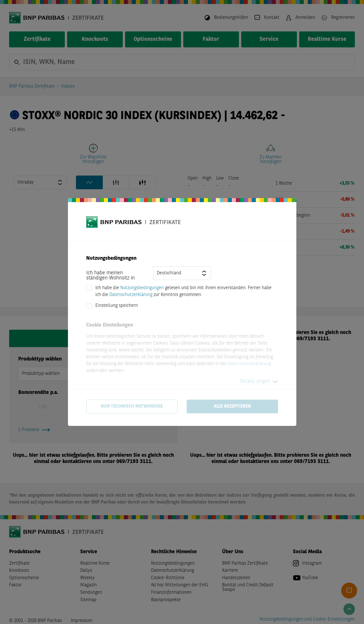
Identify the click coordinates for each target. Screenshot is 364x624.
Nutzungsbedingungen (142, 288)
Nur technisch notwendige (132, 406)
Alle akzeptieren (232, 406)
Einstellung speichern (117, 306)
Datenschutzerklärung (131, 295)
